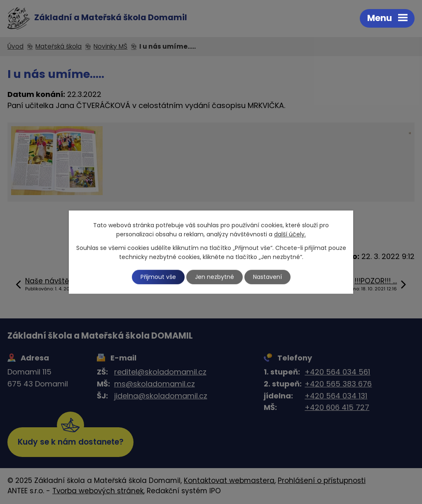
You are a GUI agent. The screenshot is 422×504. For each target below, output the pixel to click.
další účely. (290, 235)
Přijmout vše (158, 277)
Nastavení (267, 277)
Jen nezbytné (215, 277)
